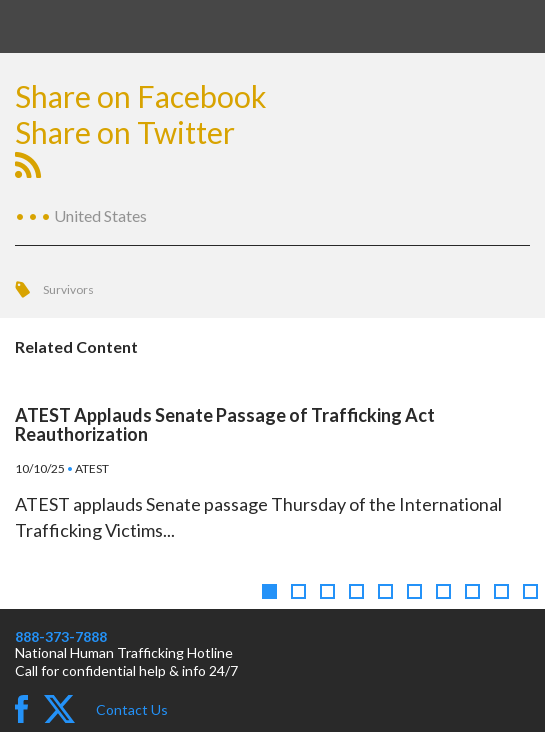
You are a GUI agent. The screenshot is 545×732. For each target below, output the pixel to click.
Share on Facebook (141, 96)
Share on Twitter (125, 132)
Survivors (68, 289)
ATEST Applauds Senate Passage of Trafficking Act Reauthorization (225, 425)
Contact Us (132, 709)
